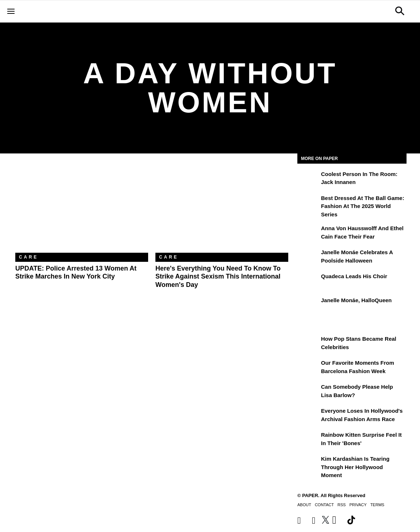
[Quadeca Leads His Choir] (308, 281)
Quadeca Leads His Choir (354, 276)
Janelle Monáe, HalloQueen (356, 300)
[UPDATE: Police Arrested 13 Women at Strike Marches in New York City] (82, 209)
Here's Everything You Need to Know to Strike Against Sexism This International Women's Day (218, 277)
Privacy (358, 505)
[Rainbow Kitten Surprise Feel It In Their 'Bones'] (308, 440)
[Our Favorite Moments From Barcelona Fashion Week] (308, 368)
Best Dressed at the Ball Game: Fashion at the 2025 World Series (363, 206)
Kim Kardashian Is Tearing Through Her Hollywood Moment (355, 467)
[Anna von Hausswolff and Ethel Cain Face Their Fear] (308, 233)
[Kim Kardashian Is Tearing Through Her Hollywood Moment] (308, 464)
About (304, 505)
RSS (342, 505)
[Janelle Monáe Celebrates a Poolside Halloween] (308, 257)
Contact (324, 505)
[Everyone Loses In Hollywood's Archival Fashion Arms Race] (308, 416)
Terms (377, 505)
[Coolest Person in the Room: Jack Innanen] (308, 179)
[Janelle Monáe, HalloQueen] (308, 305)
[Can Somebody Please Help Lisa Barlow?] (308, 392)
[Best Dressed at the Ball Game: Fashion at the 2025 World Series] (308, 203)
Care (29, 257)
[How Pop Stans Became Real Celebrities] (308, 344)
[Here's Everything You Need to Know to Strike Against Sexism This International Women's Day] (222, 209)
